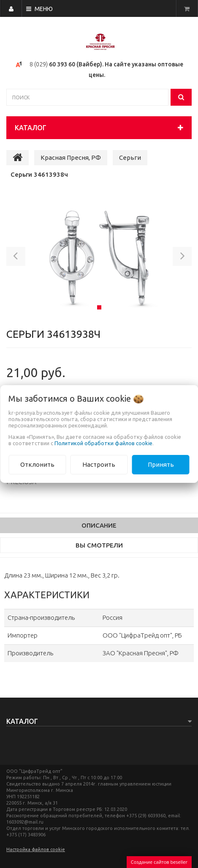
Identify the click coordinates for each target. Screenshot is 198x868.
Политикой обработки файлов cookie (103, 443)
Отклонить (37, 464)
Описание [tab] (99, 525)
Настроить (99, 464)
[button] (16, 258)
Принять (161, 464)
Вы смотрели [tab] (99, 545)
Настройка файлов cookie (36, 849)
